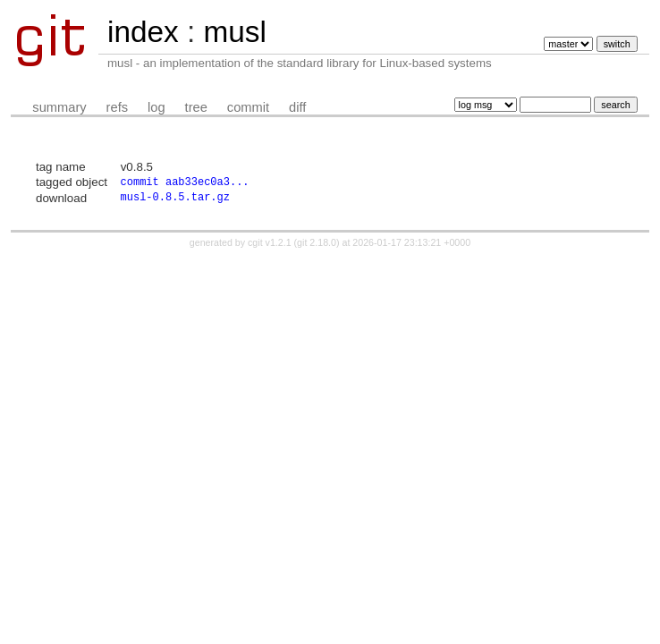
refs (117, 107)
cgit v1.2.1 (270, 246)
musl (234, 32)
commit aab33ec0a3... (185, 183)
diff (297, 107)
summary (59, 107)
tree (196, 107)
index (143, 32)
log (157, 107)
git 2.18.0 (317, 246)
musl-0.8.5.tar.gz (175, 201)
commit (248, 107)
